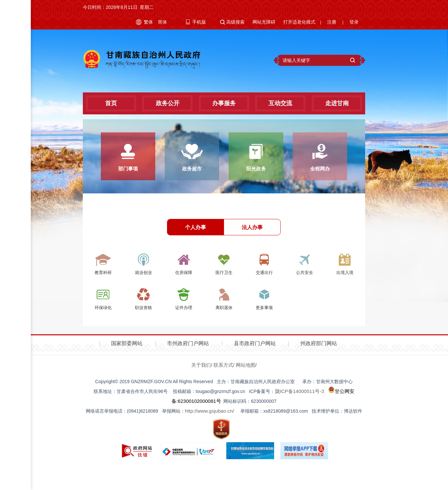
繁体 (148, 22)
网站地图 (246, 371)
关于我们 (201, 371)
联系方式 (223, 371)
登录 (354, 22)
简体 (162, 22)
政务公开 (168, 103)
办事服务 (224, 103)
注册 (332, 22)
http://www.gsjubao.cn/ (210, 417)
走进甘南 (337, 103)
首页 (111, 103)
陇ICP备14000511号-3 (300, 397)
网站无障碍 (264, 22)
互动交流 (280, 103)
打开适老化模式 (299, 22)
